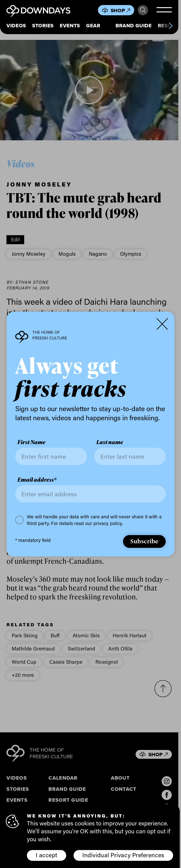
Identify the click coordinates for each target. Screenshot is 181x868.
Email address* (37, 480)
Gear (93, 26)
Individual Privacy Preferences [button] (123, 855)
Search (143, 10)
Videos (16, 26)
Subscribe (144, 541)
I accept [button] (46, 855)
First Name (31, 442)
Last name (110, 442)
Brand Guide (134, 26)
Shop (120, 10)
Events (70, 26)
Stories (43, 26)
